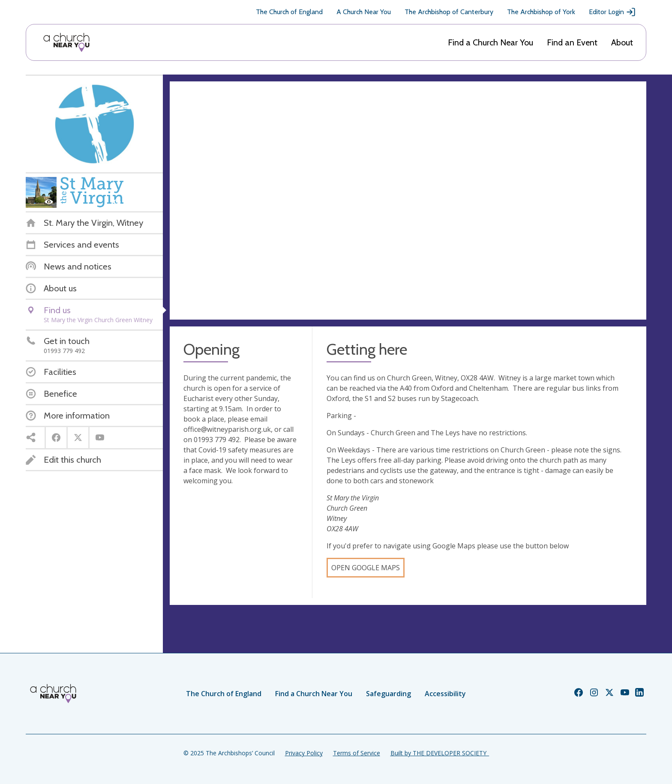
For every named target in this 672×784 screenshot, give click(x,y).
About (622, 42)
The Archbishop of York (541, 12)
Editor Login (612, 12)
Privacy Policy (304, 753)
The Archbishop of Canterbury (449, 12)
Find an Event (572, 42)
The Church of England (289, 12)
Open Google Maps (366, 568)
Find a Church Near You (490, 42)
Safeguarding (388, 694)
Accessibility (445, 694)
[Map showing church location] (408, 200)
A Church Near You (364, 12)
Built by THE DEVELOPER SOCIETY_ (440, 753)
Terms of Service (357, 753)
